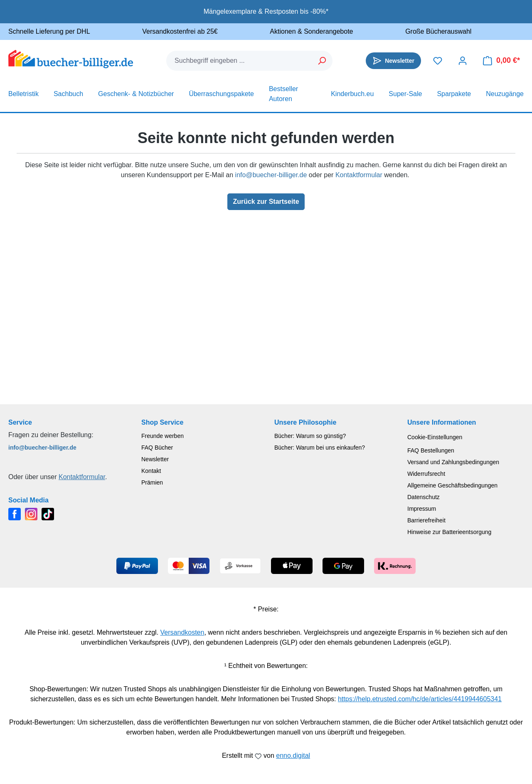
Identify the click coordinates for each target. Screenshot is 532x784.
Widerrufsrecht (426, 474)
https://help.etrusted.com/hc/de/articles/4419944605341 (420, 699)
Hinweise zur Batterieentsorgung (449, 532)
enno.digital (293, 756)
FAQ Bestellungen (431, 450)
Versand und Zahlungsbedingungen (453, 462)
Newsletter (155, 459)
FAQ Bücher (157, 448)
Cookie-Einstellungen (435, 437)
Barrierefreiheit (426, 520)
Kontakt (151, 471)
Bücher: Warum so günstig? (310, 436)
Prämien (152, 482)
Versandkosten (182, 632)
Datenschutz (424, 497)
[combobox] (239, 61)
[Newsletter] (393, 61)
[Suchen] (322, 61)
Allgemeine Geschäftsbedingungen (452, 485)
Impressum (422, 509)
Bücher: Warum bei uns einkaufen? (320, 448)
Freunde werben (163, 436)
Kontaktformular (359, 175)
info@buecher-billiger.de (271, 175)
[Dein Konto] (463, 61)
